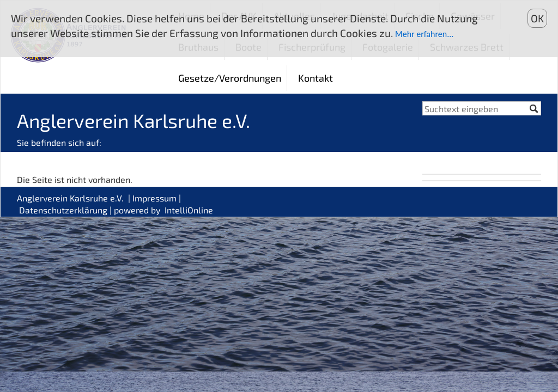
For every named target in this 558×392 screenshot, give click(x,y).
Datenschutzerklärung (63, 210)
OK (537, 18)
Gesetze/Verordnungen (230, 78)
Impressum (154, 198)
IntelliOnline (189, 210)
